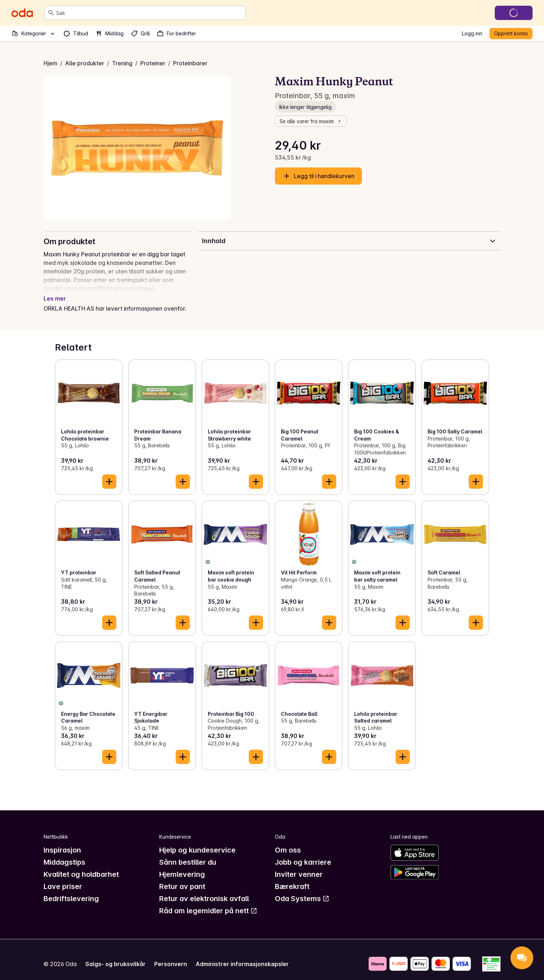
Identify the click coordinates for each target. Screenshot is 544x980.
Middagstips (64, 854)
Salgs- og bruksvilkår (115, 955)
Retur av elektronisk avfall (204, 890)
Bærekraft (292, 878)
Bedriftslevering (71, 890)
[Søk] (51, 13)
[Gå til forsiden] (22, 13)
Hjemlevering (182, 866)
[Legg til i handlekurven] (109, 473)
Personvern (171, 955)
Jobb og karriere (303, 854)
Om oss (288, 841)
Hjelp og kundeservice (197, 841)
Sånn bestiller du (188, 854)
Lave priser (63, 878)
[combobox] (149, 13)
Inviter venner (299, 866)
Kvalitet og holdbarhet (81, 866)
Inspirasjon (62, 841)
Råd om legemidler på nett (208, 902)
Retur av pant (182, 878)
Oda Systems (302, 890)
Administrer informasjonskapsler (242, 955)
